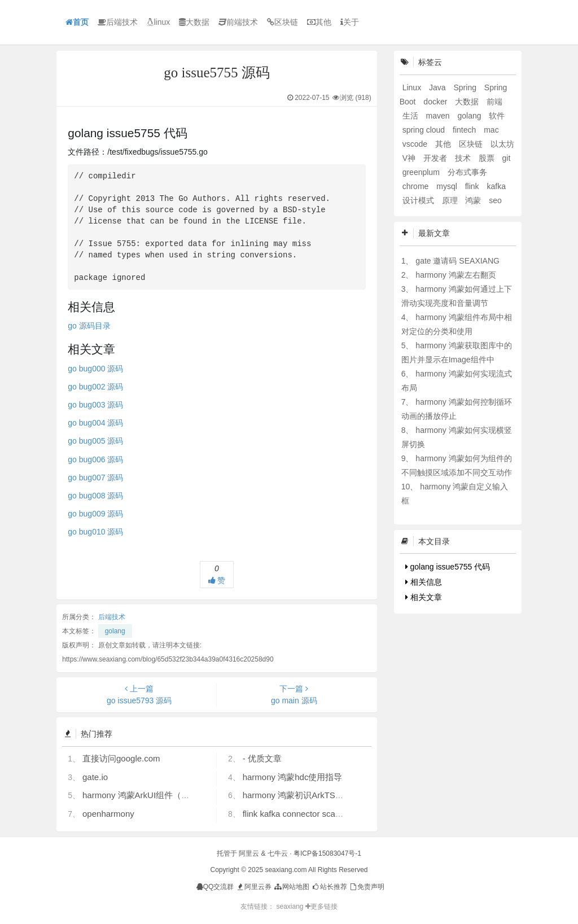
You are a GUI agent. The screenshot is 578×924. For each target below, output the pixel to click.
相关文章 (424, 597)
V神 (410, 158)
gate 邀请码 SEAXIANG (457, 261)
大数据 (194, 22)
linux (158, 22)
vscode (416, 144)
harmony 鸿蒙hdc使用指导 (293, 777)
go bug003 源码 (95, 405)
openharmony (108, 814)
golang (115, 631)
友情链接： (257, 907)
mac (491, 130)
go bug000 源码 (95, 369)
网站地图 (291, 887)
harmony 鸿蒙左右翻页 (456, 275)
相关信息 (424, 582)
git (507, 158)
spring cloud (425, 130)
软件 (497, 116)
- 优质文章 (262, 758)
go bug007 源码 (95, 478)
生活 (411, 116)
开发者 (436, 158)
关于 (350, 22)
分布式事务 (467, 172)
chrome (417, 186)
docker (436, 102)
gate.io (95, 777)
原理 (451, 200)
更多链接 (321, 907)
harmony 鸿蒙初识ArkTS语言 (297, 795)
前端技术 (238, 22)
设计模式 (419, 200)
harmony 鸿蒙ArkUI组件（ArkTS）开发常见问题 (173, 795)
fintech (465, 130)
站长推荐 (329, 887)
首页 (77, 22)
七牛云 (278, 853)
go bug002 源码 (95, 387)
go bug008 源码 (95, 496)
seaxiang (290, 907)
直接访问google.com (121, 758)
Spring (466, 87)
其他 (319, 22)
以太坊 (502, 144)
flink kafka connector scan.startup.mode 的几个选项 (340, 814)
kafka (496, 186)
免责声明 (367, 887)
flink (473, 186)
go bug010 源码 (95, 532)
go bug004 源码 (95, 423)
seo (495, 200)
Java (438, 87)
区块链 (283, 22)
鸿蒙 (474, 200)
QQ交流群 (215, 887)
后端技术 (118, 22)
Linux (413, 87)
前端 (494, 102)
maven (439, 116)
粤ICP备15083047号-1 (327, 853)
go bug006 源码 (95, 459)
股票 (488, 158)
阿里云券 (254, 887)
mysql (448, 186)
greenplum (422, 172)
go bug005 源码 (95, 441)
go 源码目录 (89, 326)
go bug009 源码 (95, 514)
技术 (464, 158)
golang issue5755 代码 (448, 567)
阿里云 (249, 853)
